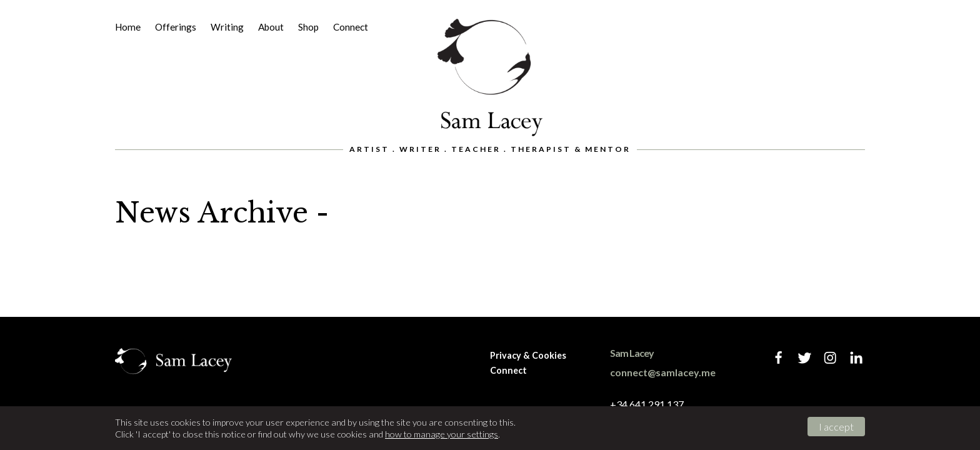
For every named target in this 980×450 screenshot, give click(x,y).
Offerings (176, 27)
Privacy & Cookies (528, 355)
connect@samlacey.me (663, 372)
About (271, 27)
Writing (227, 27)
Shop (308, 27)
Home (128, 27)
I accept (836, 427)
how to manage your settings (442, 434)
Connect (351, 27)
